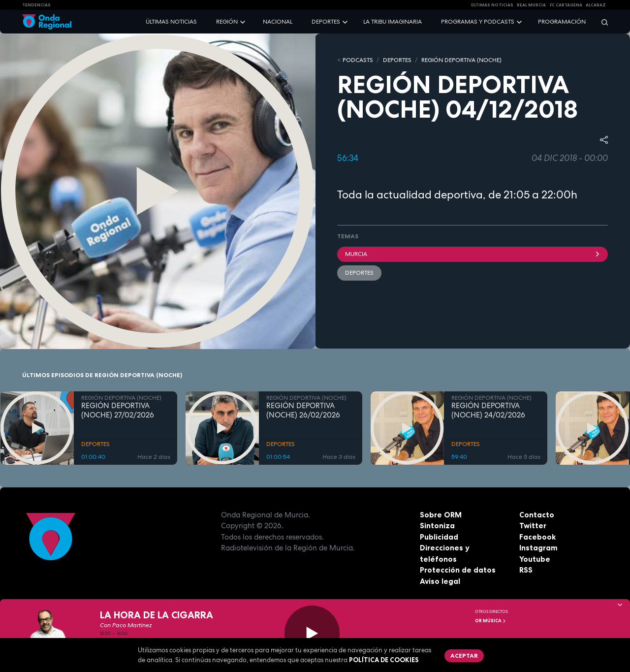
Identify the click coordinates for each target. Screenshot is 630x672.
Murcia (472, 254)
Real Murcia (531, 5)
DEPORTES (397, 60)
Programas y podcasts (478, 22)
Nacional (278, 22)
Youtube (535, 559)
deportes (359, 273)
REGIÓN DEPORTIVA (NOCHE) (461, 60)
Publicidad (439, 537)
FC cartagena (566, 5)
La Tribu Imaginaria (393, 22)
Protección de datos (458, 570)
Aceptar (464, 656)
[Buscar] (601, 22)
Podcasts (358, 60)
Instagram (538, 548)
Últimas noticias (171, 22)
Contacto (537, 515)
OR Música (491, 621)
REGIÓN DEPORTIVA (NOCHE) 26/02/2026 (303, 411)
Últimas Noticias (492, 5)
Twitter (533, 526)
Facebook (537, 537)
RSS (526, 570)
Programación (562, 22)
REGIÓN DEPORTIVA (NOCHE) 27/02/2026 (118, 411)
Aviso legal (440, 581)
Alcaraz (596, 5)
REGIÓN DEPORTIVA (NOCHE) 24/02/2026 (488, 411)
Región (227, 22)
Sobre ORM (441, 515)
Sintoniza (437, 526)
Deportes (326, 22)
